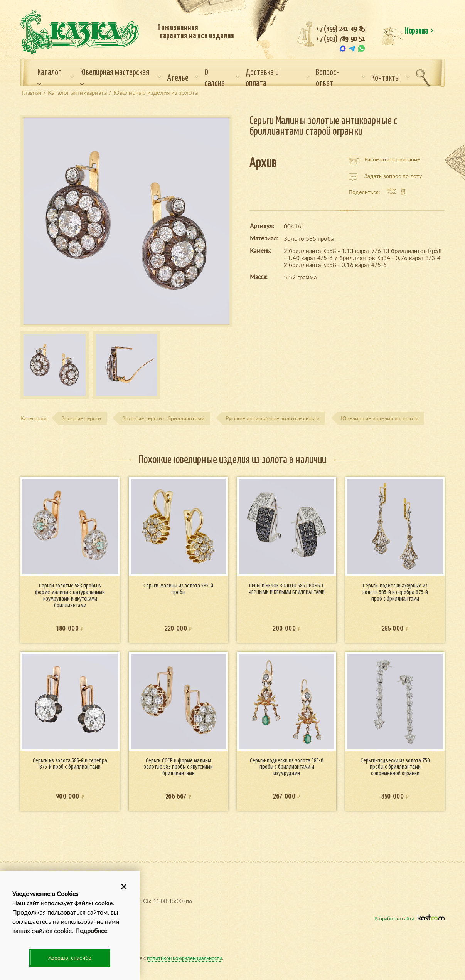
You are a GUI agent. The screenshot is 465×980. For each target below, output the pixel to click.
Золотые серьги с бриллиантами (163, 418)
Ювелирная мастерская (115, 77)
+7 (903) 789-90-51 (341, 39)
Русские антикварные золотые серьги (273, 418)
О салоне (215, 78)
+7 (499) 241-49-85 (341, 29)
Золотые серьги (81, 418)
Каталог (49, 77)
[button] (124, 886)
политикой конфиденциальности (184, 958)
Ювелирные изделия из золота (380, 418)
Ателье (178, 78)
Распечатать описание (384, 159)
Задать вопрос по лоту (385, 176)
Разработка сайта (409, 918)
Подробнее (91, 930)
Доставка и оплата (262, 78)
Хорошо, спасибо (70, 957)
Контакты (386, 78)
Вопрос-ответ (327, 78)
